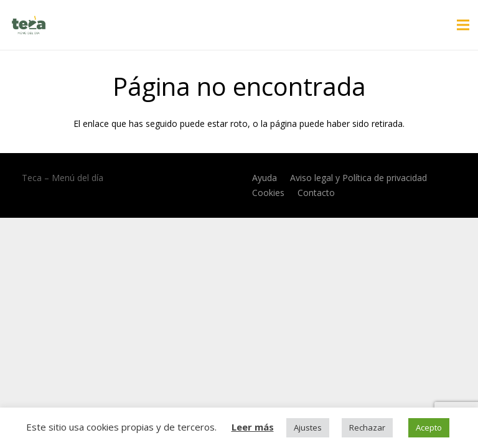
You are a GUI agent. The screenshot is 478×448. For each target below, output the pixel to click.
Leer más (253, 427)
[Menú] (463, 25)
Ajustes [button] (308, 427)
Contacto (316, 193)
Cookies (268, 193)
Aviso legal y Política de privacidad (358, 178)
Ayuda (265, 178)
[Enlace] (29, 25)
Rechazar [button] (367, 427)
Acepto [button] (429, 427)
